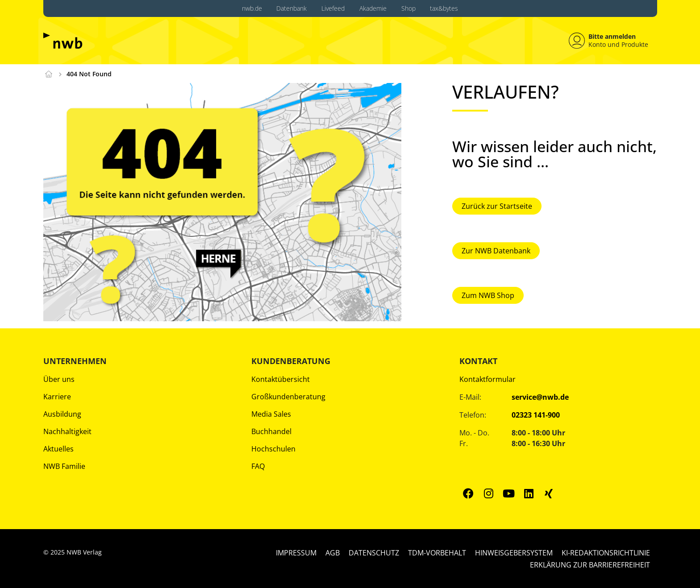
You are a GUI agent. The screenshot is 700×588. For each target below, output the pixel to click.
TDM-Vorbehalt (437, 552)
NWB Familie (64, 466)
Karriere (57, 396)
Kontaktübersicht (281, 379)
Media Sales (271, 414)
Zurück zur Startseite (497, 206)
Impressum (296, 552)
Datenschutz (374, 552)
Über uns (59, 379)
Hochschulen (273, 448)
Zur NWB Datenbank (496, 250)
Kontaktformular (487, 379)
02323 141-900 (536, 414)
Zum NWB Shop (488, 294)
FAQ (258, 466)
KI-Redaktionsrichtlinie (606, 552)
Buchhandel (271, 431)
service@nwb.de (540, 397)
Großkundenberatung (288, 396)
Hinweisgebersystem (514, 552)
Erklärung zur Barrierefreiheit (590, 564)
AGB (333, 552)
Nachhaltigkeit (67, 431)
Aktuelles (58, 448)
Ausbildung (62, 414)
